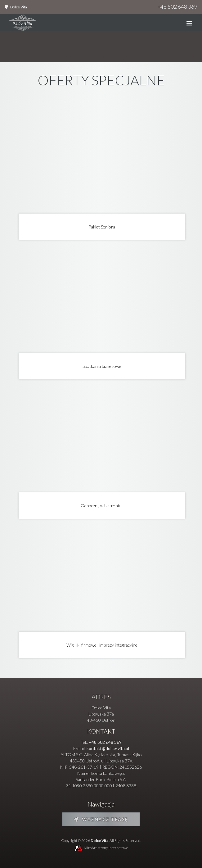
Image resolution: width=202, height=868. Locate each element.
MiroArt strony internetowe (101, 848)
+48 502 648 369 (177, 7)
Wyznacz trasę (101, 819)
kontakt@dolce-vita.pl (108, 748)
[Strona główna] (23, 24)
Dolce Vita (19, 7)
